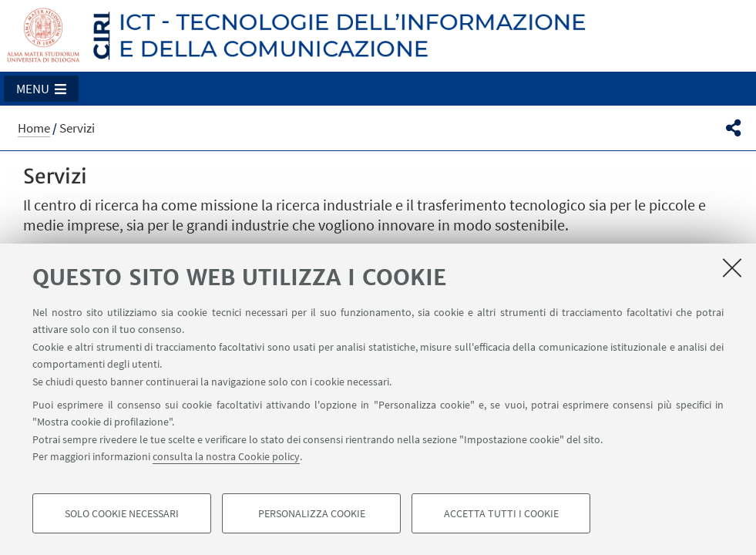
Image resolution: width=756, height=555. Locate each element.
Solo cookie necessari (122, 513)
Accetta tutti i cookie (501, 513)
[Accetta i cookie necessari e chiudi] (732, 267)
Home (34, 128)
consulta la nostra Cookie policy (226, 456)
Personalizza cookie (312, 513)
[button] (41, 89)
